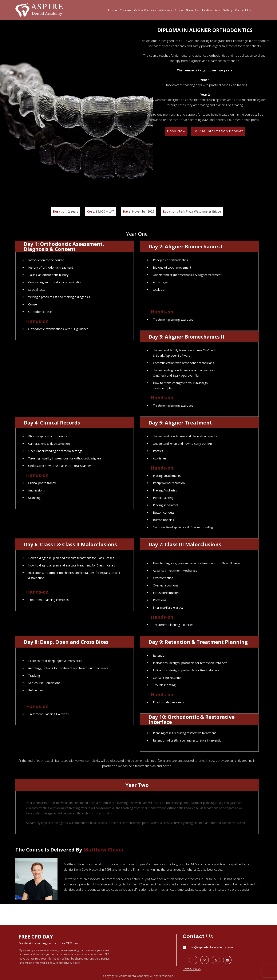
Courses (126, 10)
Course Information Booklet (218, 131)
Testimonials (211, 10)
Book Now (176, 131)
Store (179, 10)
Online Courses (145, 10)
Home (113, 10)
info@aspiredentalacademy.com (211, 947)
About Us (192, 10)
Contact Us (243, 10)
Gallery (227, 10)
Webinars (165, 10)
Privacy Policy (192, 969)
